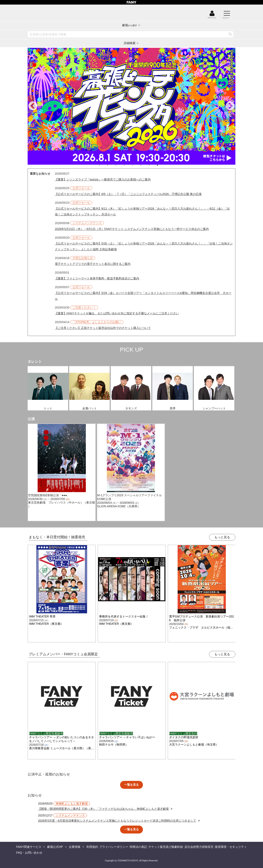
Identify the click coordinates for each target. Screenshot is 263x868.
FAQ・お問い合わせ (29, 853)
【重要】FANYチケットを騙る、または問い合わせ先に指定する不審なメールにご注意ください (117, 313)
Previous (33, 106)
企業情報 (75, 847)
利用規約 (92, 847)
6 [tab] (145, 165)
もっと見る (222, 537)
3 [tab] (120, 165)
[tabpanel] (131, 106)
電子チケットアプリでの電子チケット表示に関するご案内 (93, 264)
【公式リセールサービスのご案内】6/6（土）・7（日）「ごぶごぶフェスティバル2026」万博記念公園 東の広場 (128, 194)
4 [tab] (128, 165)
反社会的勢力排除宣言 (199, 847)
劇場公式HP (55, 847)
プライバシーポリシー (114, 847)
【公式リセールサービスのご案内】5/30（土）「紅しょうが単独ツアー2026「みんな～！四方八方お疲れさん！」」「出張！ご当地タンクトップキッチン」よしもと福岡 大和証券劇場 (144, 246)
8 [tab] (162, 165)
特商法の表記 (138, 847)
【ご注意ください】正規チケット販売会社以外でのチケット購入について (103, 328)
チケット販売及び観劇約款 (166, 847)
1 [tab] (103, 165)
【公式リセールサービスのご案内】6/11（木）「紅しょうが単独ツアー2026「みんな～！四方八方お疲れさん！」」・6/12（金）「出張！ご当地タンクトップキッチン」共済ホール (142, 211)
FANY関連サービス (29, 847)
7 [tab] (153, 165)
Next (230, 106)
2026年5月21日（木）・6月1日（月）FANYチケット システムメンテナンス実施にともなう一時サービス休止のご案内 (132, 229)
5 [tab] (137, 165)
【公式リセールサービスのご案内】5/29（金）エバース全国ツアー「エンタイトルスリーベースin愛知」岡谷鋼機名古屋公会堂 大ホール (143, 296)
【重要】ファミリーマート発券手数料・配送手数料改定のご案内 (97, 278)
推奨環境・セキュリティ (231, 847)
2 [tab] (112, 165)
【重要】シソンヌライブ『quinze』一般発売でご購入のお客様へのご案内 (103, 179)
